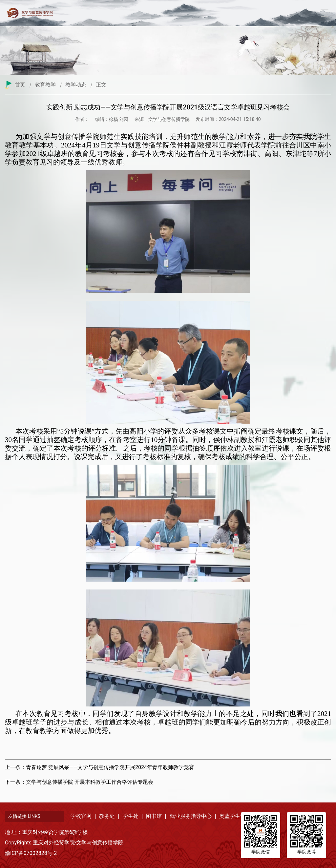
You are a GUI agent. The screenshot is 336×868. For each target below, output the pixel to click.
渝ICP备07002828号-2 (31, 853)
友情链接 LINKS (24, 816)
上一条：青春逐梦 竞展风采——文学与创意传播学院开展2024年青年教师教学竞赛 (100, 767)
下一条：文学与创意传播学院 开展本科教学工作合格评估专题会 (79, 782)
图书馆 (154, 816)
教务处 (107, 816)
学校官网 (81, 816)
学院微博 (306, 852)
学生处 (131, 816)
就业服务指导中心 (191, 816)
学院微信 (261, 852)
